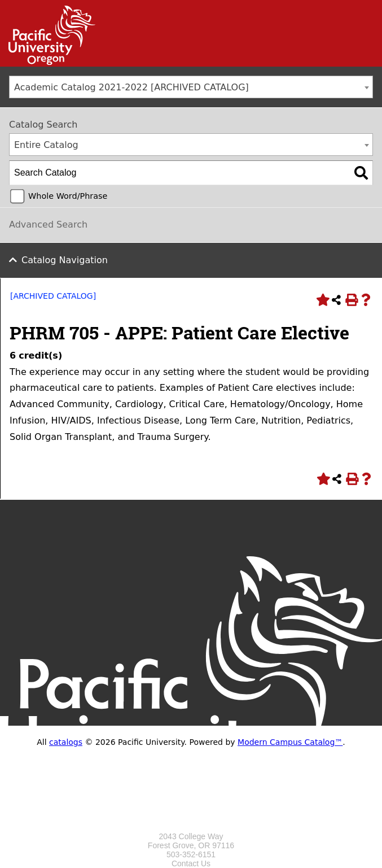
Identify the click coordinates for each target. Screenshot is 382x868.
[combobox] (191, 87)
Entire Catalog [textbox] (46, 145)
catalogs (66, 742)
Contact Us (191, 863)
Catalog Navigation (65, 260)
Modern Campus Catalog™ (290, 742)
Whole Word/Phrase (68, 196)
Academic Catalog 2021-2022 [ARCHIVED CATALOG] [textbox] (131, 87)
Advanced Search (48, 224)
